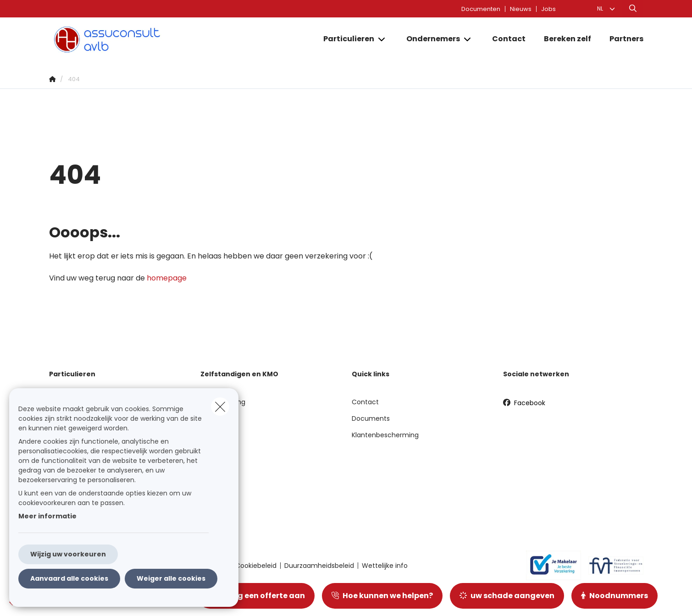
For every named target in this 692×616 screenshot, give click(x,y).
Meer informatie (47, 516)
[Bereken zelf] (567, 39)
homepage (167, 278)
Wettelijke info (385, 566)
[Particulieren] (345, 39)
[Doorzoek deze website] (633, 9)
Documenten (481, 9)
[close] (220, 407)
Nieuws (521, 9)
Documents (371, 418)
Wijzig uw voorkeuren (68, 554)
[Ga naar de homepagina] (141, 39)
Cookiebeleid (256, 566)
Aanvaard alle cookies (69, 578)
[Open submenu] (382, 39)
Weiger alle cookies (171, 578)
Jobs (548, 9)
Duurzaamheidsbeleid (319, 566)
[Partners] (622, 39)
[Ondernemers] (430, 39)
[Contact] (509, 39)
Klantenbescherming (385, 435)
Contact (365, 402)
